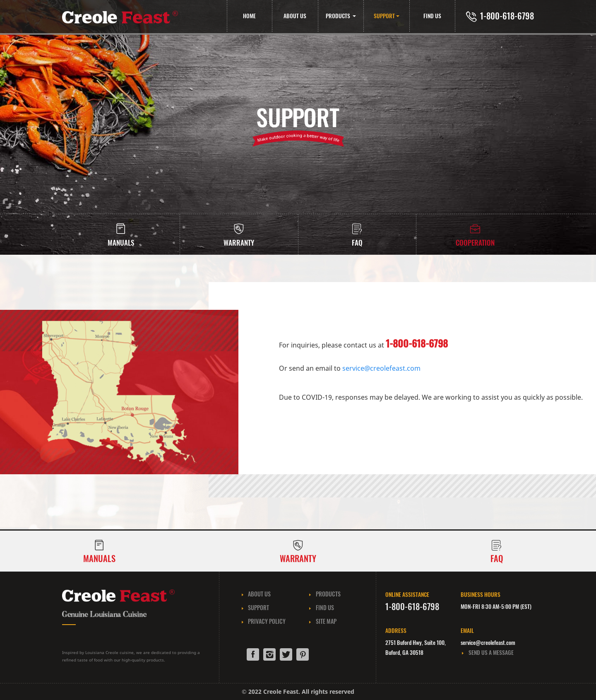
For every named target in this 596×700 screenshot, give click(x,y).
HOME (249, 16)
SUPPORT (384, 16)
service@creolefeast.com (381, 368)
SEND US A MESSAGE (487, 652)
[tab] (357, 234)
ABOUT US (295, 16)
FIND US (432, 16)
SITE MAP (322, 621)
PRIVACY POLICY (263, 621)
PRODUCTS (339, 16)
